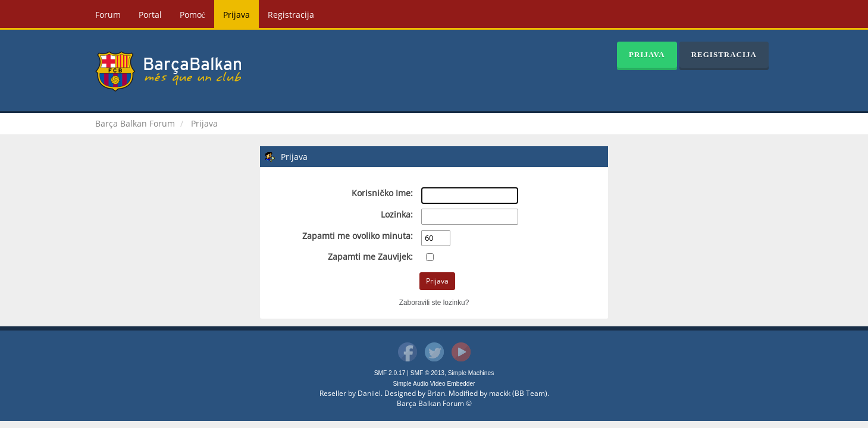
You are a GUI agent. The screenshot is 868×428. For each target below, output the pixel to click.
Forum (108, 15)
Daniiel (369, 393)
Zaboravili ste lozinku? (434, 303)
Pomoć (192, 15)
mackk (500, 393)
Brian (436, 393)
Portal (150, 15)
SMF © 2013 (427, 373)
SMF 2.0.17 (390, 373)
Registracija (291, 15)
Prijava (236, 15)
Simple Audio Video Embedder (434, 384)
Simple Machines (471, 373)
